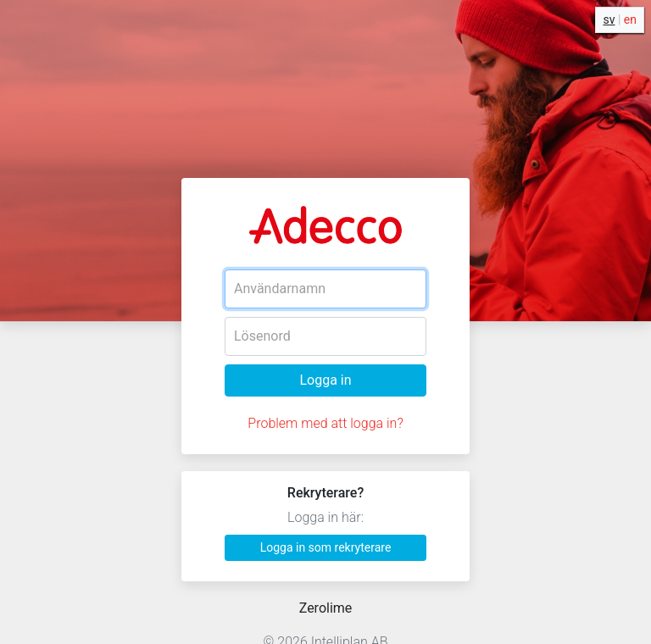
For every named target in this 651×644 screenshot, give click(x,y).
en (630, 19)
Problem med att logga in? (325, 423)
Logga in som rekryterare (326, 547)
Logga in (325, 380)
